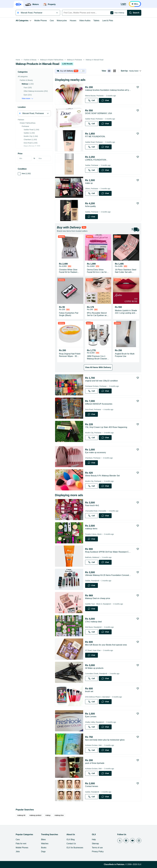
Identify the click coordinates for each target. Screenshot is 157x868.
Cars (52, 21)
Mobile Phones (41, 21)
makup (48, 815)
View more (27, 99)
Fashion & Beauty (30, 60)
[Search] (134, 13)
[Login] (123, 4)
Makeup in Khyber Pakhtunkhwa (52, 60)
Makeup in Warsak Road (95, 60)
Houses (73, 21)
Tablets (96, 21)
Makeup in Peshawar (75, 60)
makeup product (35, 815)
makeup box (59, 815)
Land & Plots (108, 21)
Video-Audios (85, 21)
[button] (71, 71)
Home (18, 60)
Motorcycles (62, 21)
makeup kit (21, 815)
